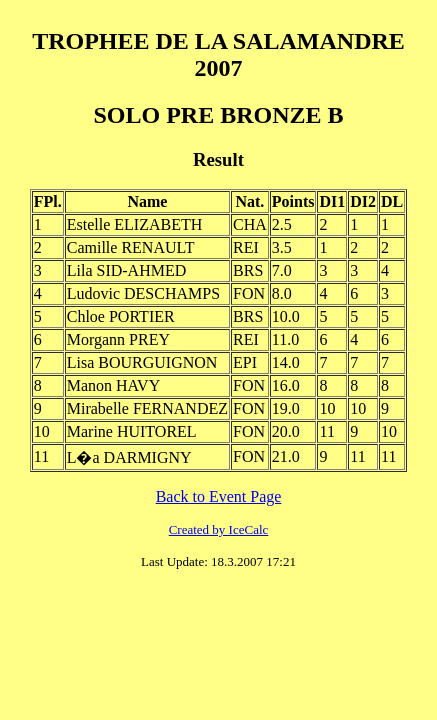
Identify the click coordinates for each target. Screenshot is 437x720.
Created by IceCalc (219, 529)
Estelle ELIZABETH (135, 224)
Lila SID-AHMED (127, 270)
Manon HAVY (113, 385)
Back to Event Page (219, 496)
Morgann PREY (118, 339)
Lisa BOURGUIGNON (142, 362)
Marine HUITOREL (132, 431)
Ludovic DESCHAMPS (143, 293)
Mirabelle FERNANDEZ (147, 408)
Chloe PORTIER (121, 316)
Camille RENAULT (131, 247)
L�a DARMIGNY (129, 457)
